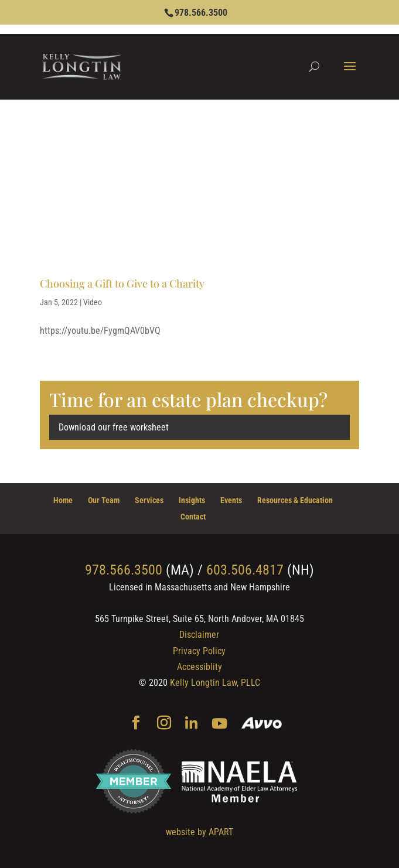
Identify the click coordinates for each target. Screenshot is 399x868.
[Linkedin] (191, 724)
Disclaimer (199, 635)
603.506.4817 (245, 570)
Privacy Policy (199, 651)
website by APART (199, 832)
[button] (350, 74)
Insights (192, 500)
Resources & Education (295, 500)
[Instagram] (164, 724)
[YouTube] (219, 724)
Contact (193, 517)
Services (149, 500)
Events (231, 500)
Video (93, 302)
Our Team (104, 500)
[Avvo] (262, 724)
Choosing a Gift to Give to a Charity (122, 283)
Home (63, 500)
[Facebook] (136, 724)
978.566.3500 (201, 13)
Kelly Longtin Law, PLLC (215, 683)
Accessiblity (199, 667)
